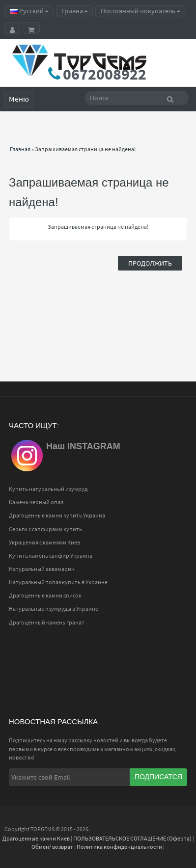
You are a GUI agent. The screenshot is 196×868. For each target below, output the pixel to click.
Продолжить (150, 263)
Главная (20, 149)
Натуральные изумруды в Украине (54, 609)
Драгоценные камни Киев (36, 838)
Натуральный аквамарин (42, 569)
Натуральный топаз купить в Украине (58, 582)
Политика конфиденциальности (119, 847)
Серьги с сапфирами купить (45, 529)
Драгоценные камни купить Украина (57, 515)
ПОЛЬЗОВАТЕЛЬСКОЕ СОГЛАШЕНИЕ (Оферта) (132, 838)
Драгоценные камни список (45, 595)
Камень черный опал (36, 502)
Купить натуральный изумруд (48, 489)
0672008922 (105, 74)
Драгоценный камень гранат (47, 622)
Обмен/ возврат (52, 847)
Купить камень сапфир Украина (51, 556)
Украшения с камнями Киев (44, 542)
